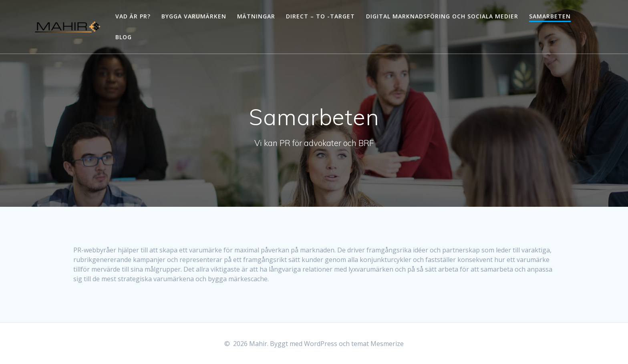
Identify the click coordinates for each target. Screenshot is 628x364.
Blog (124, 37)
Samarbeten (550, 16)
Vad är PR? (133, 16)
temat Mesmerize (377, 344)
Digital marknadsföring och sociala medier (442, 16)
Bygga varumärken (194, 16)
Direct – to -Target (320, 16)
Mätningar (256, 16)
